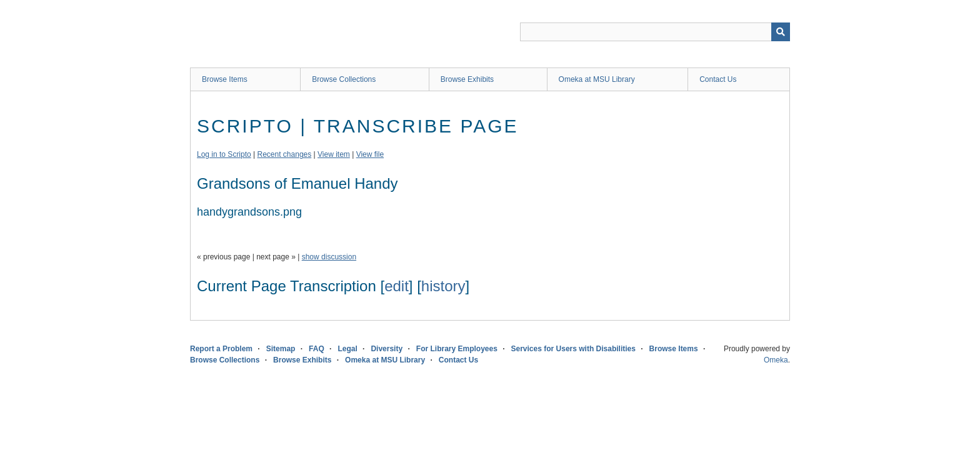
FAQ (317, 349)
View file (370, 154)
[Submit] (781, 32)
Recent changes (285, 154)
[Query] (655, 32)
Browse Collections (344, 79)
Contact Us (718, 79)
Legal (347, 349)
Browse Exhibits (467, 79)
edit (397, 286)
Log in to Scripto (224, 154)
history (443, 286)
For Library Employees (457, 349)
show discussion (329, 257)
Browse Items (225, 79)
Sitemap (281, 349)
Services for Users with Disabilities (573, 349)
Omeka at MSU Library (597, 79)
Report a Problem (221, 349)
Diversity (387, 349)
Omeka (776, 360)
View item (334, 154)
